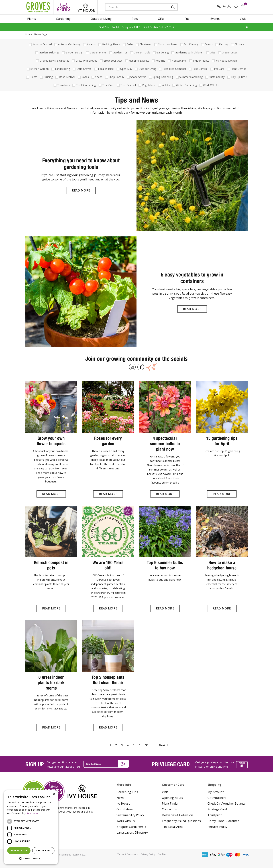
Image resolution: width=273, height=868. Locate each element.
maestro (229, 855)
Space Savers (138, 77)
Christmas (145, 44)
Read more (81, 190)
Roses (85, 77)
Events (208, 44)
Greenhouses (229, 52)
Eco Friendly (191, 44)
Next (162, 745)
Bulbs (129, 44)
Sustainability (216, 77)
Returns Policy (217, 827)
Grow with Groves (86, 61)
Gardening (162, 52)
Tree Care (108, 85)
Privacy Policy (148, 854)
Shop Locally (116, 77)
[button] (31, 859)
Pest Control (200, 69)
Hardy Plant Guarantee (223, 821)
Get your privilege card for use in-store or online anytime (215, 764)
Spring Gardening (162, 77)
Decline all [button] (43, 851)
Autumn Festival (42, 44)
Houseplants (179, 61)
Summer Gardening (190, 77)
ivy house (86, 7)
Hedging (160, 61)
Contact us (169, 809)
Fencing (223, 44)
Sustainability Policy (130, 815)
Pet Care (219, 69)
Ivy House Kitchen (226, 61)
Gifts (212, 52)
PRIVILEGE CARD (171, 764)
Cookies (162, 854)
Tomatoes (63, 85)
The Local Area (172, 827)
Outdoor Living (147, 69)
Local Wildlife (105, 69)
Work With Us (211, 85)
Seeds (98, 77)
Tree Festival (128, 85)
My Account (216, 792)
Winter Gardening (186, 85)
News (120, 798)
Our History (125, 809)
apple (213, 855)
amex (205, 855)
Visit (165, 792)
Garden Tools (141, 52)
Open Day (126, 69)
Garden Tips (120, 52)
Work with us (126, 821)
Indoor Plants (201, 61)
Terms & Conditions (128, 854)
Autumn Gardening (69, 44)
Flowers (239, 44)
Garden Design (74, 52)
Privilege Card (217, 809)
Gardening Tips (127, 792)
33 (147, 745)
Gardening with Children (189, 52)
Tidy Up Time (238, 77)
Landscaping (62, 69)
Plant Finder (170, 804)
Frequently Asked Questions (181, 821)
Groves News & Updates (54, 61)
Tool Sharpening (85, 85)
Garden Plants (98, 52)
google (221, 855)
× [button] (54, 794)
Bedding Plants (111, 44)
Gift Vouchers (217, 798)
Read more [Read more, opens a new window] (32, 813)
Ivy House (123, 804)
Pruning (48, 77)
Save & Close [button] (19, 851)
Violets (165, 85)
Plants (33, 77)
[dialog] (31, 827)
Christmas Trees (167, 44)
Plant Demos (238, 69)
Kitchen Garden (39, 69)
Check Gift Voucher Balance (227, 804)
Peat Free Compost (174, 69)
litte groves (64, 7)
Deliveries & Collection (177, 815)
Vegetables (148, 85)
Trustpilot (215, 815)
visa (246, 855)
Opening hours (172, 798)
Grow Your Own (113, 61)
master (238, 855)
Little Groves (84, 69)
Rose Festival (67, 77)
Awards (91, 44)
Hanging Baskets (138, 61)
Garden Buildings (49, 52)
